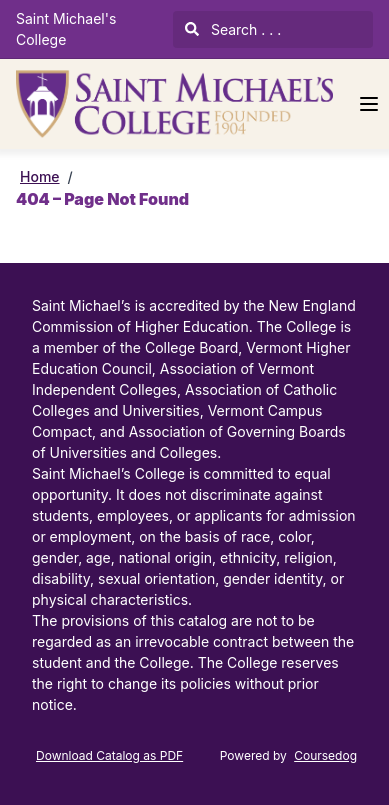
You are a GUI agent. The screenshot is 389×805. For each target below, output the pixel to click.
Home (40, 176)
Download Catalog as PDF (109, 755)
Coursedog (325, 755)
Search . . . (233, 29)
